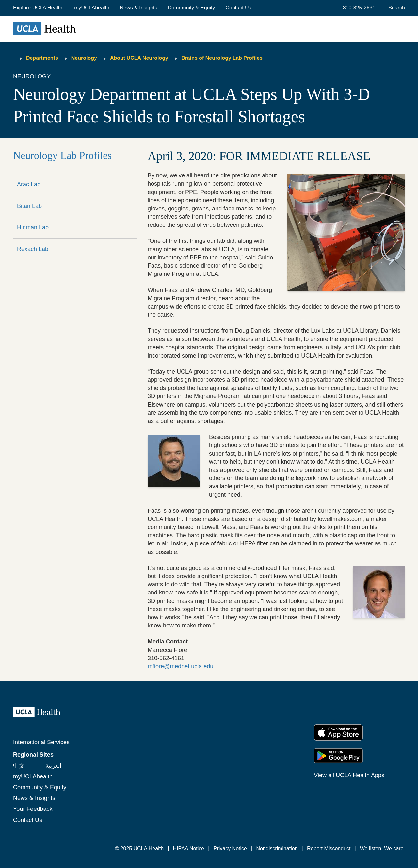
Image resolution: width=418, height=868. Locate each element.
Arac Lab (29, 184)
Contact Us (238, 8)
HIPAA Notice (189, 849)
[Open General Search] (395, 8)
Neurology (84, 58)
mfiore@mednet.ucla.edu (180, 666)
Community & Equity (192, 8)
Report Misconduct (329, 849)
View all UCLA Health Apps (349, 775)
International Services (41, 742)
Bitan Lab (29, 206)
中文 (19, 766)
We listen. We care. (382, 849)
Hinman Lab (33, 227)
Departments (42, 58)
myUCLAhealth (92, 8)
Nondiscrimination (277, 849)
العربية (53, 766)
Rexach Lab (33, 249)
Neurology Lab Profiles (62, 155)
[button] (38, 8)
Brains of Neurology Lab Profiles (222, 58)
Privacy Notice (230, 849)
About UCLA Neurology (139, 58)
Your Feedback (33, 809)
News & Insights (139, 8)
